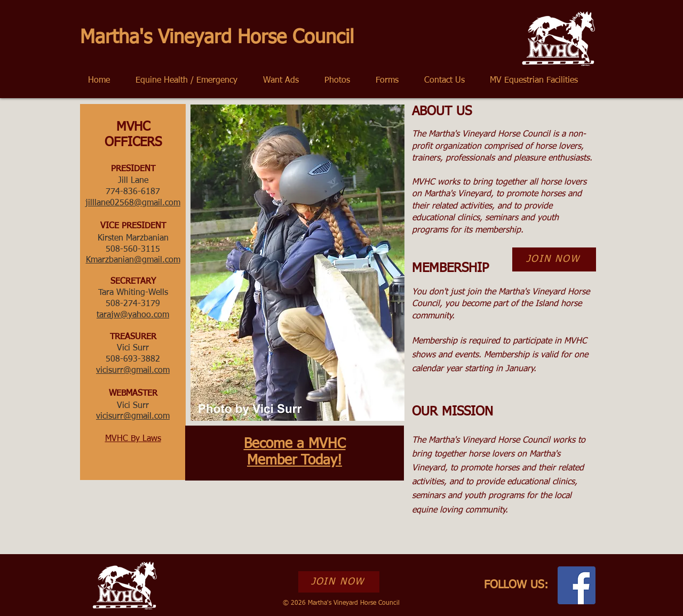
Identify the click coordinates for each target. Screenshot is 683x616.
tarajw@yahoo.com (133, 315)
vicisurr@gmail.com (133, 417)
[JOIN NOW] (554, 259)
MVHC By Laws (133, 439)
